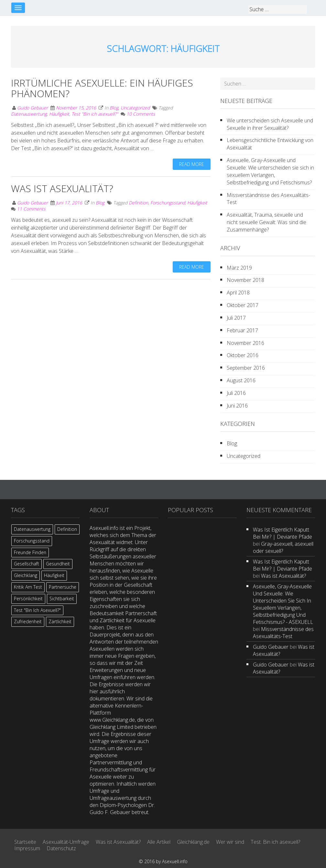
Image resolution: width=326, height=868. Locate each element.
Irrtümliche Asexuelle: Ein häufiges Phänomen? (102, 88)
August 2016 (241, 380)
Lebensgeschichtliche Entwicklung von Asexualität (270, 144)
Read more (192, 164)
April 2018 (238, 293)
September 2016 (246, 368)
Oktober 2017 (243, 305)
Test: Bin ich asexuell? (275, 842)
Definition (138, 203)
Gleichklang (26, 575)
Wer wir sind (230, 842)
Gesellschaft (27, 564)
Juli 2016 (236, 393)
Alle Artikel (159, 842)
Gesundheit (58, 564)
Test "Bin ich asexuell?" (95, 114)
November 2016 (245, 343)
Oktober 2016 (243, 355)
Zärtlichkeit (60, 621)
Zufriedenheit (28, 621)
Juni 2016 (237, 406)
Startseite (25, 842)
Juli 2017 (236, 318)
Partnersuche (63, 587)
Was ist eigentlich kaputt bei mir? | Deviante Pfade (283, 533)
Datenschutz (61, 848)
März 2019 (239, 268)
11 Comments (31, 209)
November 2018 (245, 280)
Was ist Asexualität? (62, 188)
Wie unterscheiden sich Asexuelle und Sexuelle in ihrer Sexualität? (270, 124)
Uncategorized (135, 108)
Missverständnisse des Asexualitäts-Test (268, 199)
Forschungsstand (168, 203)
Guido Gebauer (33, 108)
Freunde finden (30, 552)
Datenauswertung (29, 114)
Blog (114, 108)
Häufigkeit (59, 114)
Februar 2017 (242, 330)
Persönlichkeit (28, 599)
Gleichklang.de (193, 842)
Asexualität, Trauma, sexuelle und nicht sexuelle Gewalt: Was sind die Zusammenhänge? (266, 222)
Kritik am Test (28, 587)
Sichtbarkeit (62, 599)
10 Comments (141, 114)
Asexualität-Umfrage (66, 842)
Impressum (27, 848)
